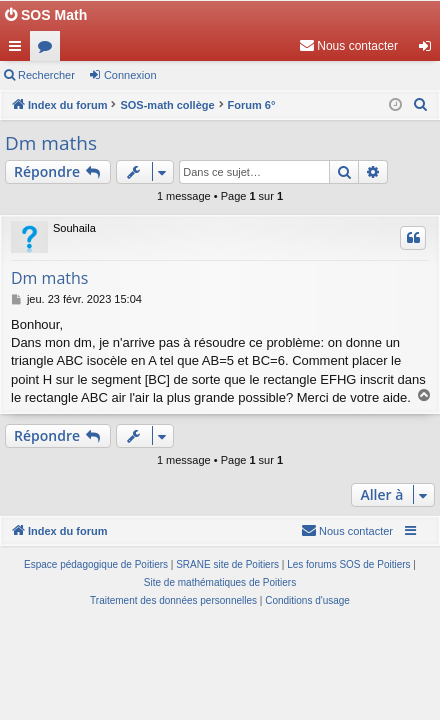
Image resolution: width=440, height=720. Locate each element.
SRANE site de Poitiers (227, 564)
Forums (49, 50)
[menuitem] (348, 46)
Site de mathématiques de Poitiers (220, 582)
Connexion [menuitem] (429, 50)
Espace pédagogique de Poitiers (96, 564)
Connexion (130, 75)
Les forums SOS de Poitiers (348, 564)
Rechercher (46, 75)
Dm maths (51, 143)
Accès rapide (19, 50)
